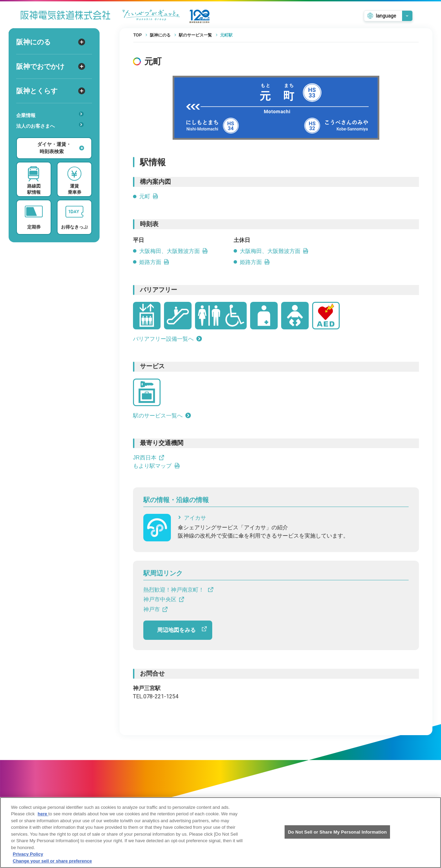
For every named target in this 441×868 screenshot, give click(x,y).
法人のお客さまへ (50, 125)
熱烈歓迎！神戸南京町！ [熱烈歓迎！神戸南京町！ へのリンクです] (178, 590)
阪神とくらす (51, 91)
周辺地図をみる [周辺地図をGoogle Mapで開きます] (182, 630)
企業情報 (50, 115)
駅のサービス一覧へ (162, 416)
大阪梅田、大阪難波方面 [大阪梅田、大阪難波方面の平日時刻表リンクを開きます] (174, 251)
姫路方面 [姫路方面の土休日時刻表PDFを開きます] (255, 262)
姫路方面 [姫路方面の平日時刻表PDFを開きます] (154, 262)
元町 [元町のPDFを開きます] (149, 196)
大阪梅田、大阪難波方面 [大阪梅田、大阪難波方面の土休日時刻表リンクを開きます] (274, 251)
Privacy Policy (28, 860)
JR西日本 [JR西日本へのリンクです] (148, 458)
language (386, 16)
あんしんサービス (52, 136)
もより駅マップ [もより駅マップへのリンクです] (156, 466)
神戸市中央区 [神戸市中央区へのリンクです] (164, 599)
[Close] (430, 838)
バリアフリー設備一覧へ (167, 339)
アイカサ (192, 518)
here (43, 820)
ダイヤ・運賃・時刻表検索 (61, 148)
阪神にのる (51, 42)
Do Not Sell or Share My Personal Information (337, 838)
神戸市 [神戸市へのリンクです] (155, 609)
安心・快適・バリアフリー (52, 137)
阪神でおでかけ (51, 66)
